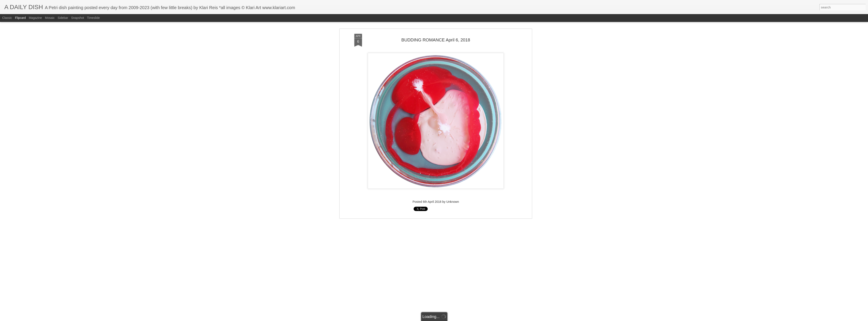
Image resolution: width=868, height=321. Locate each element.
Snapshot (78, 18)
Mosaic (50, 18)
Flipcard (20, 18)
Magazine (35, 18)
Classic (7, 18)
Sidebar (63, 18)
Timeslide (93, 18)
